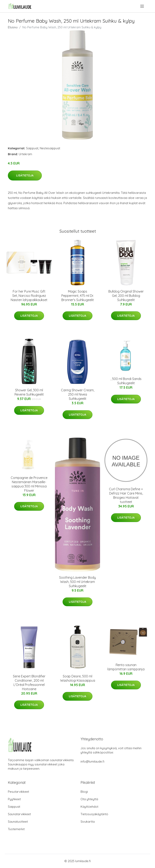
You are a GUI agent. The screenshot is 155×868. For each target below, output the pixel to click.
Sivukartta (88, 822)
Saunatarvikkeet (19, 814)
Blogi (84, 792)
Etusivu (13, 27)
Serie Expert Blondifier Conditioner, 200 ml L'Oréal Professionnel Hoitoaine (29, 683)
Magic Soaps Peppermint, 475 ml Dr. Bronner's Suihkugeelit (78, 296)
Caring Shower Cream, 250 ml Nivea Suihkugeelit (78, 394)
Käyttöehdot (89, 807)
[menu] (142, 6)
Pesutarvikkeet (18, 792)
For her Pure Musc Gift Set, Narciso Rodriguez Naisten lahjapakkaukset (29, 296)
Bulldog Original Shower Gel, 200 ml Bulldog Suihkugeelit (126, 296)
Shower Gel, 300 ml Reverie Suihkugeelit (29, 392)
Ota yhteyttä (89, 799)
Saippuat (32, 148)
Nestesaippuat (50, 148)
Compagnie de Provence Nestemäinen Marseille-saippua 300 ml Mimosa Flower (29, 484)
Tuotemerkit (16, 829)
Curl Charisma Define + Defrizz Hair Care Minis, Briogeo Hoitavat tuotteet (126, 495)
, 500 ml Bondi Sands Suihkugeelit (126, 381)
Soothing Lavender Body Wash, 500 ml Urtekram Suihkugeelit (77, 582)
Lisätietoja (25, 175)
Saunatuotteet (18, 822)
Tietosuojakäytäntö (94, 814)
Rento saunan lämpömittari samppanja (126, 667)
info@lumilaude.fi (92, 761)
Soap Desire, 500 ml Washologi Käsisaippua (78, 678)
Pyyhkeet (14, 799)
